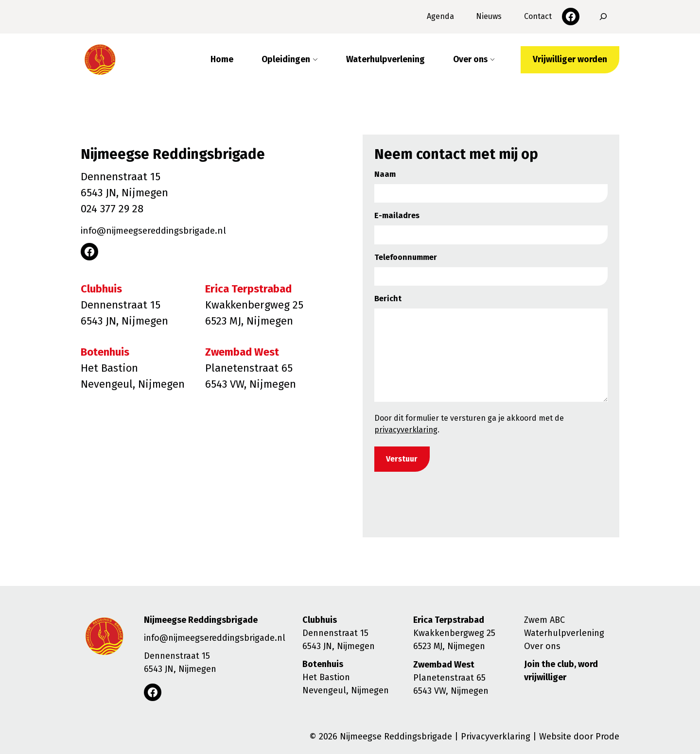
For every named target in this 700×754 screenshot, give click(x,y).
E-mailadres (397, 215)
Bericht (388, 299)
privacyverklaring (406, 430)
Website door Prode (579, 737)
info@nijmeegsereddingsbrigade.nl (167, 230)
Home (222, 60)
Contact (538, 16)
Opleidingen (286, 60)
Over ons (470, 60)
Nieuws (489, 16)
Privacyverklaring (496, 737)
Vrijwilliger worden (570, 60)
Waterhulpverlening (385, 60)
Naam (385, 174)
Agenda (440, 16)
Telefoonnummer (406, 257)
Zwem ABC (544, 620)
